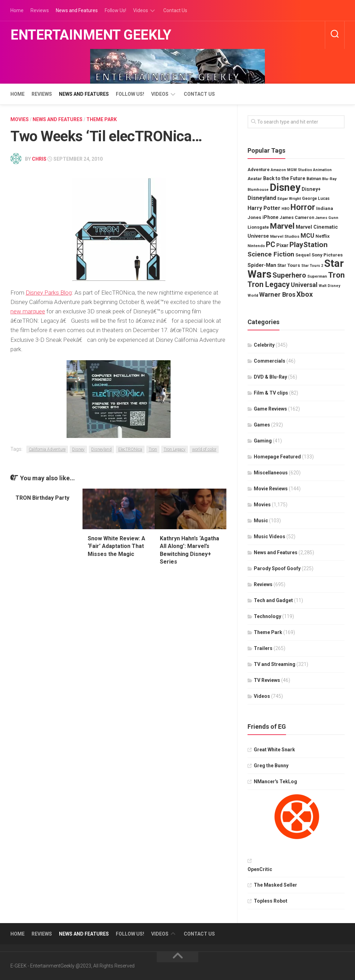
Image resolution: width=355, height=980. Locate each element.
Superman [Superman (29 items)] (317, 276)
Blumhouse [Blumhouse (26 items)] (258, 190)
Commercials (270, 361)
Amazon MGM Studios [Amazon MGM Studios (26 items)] (291, 170)
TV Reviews (267, 680)
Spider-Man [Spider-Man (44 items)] (262, 265)
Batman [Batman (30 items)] (314, 179)
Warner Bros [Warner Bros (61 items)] (277, 294)
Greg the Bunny (271, 766)
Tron (153, 449)
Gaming (263, 441)
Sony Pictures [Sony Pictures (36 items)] (327, 255)
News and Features (77, 10)
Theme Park (102, 119)
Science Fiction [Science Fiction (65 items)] (271, 254)
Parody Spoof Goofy (277, 568)
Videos (141, 10)
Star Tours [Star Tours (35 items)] (289, 265)
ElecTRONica (130, 449)
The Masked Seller (275, 885)
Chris (39, 159)
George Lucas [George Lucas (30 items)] (316, 198)
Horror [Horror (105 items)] (303, 207)
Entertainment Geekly (91, 35)
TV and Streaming (275, 664)
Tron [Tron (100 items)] (336, 275)
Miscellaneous (271, 473)
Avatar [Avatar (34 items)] (255, 179)
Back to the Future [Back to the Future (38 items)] (284, 178)
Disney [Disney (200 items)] (285, 187)
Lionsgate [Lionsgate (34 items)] (258, 227)
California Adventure (47, 449)
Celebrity (264, 345)
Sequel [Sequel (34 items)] (303, 255)
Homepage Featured (277, 457)
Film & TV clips (271, 393)
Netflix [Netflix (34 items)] (323, 236)
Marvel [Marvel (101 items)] (282, 226)
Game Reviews (270, 409)
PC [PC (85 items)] (271, 244)
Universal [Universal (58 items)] (304, 285)
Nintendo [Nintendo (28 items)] (256, 246)
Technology (267, 616)
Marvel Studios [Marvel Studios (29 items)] (285, 236)
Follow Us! (115, 10)
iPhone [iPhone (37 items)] (270, 217)
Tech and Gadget (273, 600)
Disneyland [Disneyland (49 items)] (262, 198)
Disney (78, 449)
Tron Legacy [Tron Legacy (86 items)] (269, 284)
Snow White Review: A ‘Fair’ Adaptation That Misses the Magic (116, 546)
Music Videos (270, 537)
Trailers (263, 648)
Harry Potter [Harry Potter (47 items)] (264, 208)
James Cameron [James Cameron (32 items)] (297, 217)
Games (262, 425)
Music (261, 521)
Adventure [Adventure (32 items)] (259, 170)
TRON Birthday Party (42, 498)
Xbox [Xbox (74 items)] (305, 294)
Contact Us (175, 10)
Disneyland (101, 449)
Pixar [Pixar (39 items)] (282, 245)
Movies (20, 119)
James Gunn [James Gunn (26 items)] (327, 218)
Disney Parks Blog (49, 293)
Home (17, 10)
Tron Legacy (175, 449)
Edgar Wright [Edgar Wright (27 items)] (289, 199)
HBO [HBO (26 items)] (285, 209)
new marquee (28, 311)
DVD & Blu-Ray (270, 377)
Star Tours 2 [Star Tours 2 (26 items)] (312, 266)
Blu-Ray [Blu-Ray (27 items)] (329, 179)
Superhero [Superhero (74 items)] (289, 275)
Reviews (40, 10)
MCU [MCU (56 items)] (308, 236)
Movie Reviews (271, 489)
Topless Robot (271, 901)
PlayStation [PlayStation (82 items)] (309, 244)
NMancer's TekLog (275, 782)
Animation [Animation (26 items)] (322, 170)
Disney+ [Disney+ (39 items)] (311, 189)
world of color (204, 449)
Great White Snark (274, 750)
